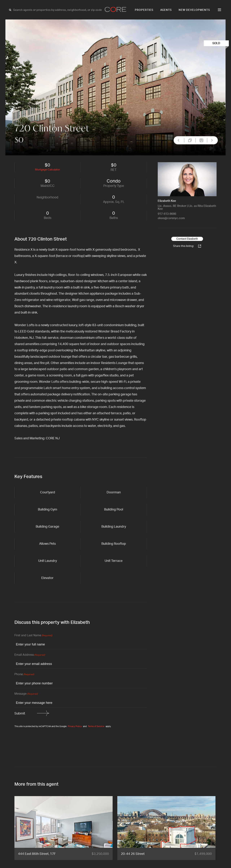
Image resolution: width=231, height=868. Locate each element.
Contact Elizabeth (187, 239)
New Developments (194, 10)
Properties (144, 10)
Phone (24, 675)
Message (26, 694)
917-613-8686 (167, 214)
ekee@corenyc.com (171, 218)
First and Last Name (33, 636)
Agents (166, 10)
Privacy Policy (75, 726)
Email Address (30, 655)
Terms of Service (96, 726)
